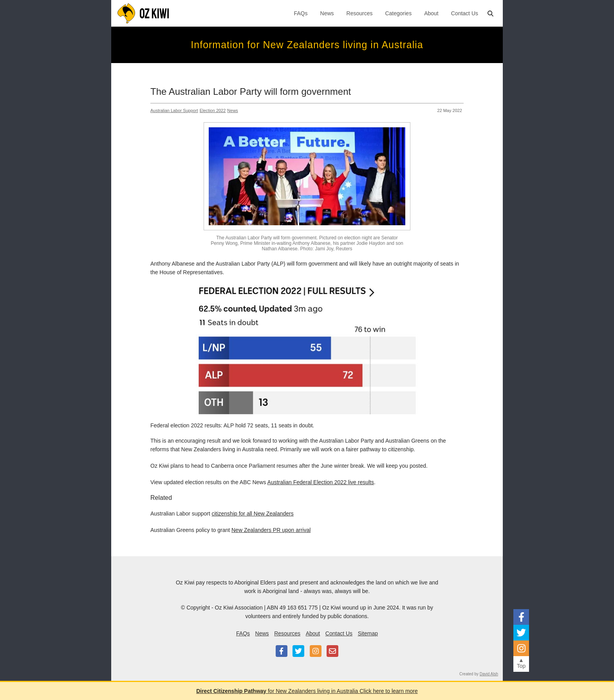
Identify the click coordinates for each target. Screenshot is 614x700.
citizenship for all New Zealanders (252, 514)
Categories (398, 13)
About (431, 13)
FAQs (301, 13)
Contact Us (465, 13)
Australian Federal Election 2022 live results (321, 482)
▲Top (521, 663)
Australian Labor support (174, 110)
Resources (360, 13)
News (327, 13)
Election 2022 (213, 110)
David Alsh (489, 674)
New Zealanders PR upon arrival (271, 530)
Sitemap (368, 633)
